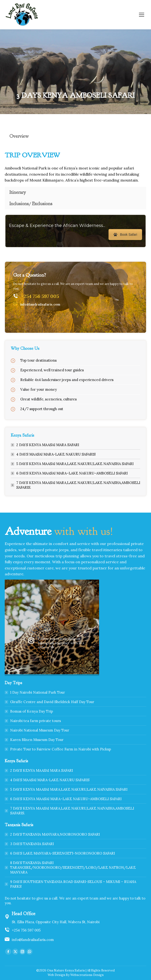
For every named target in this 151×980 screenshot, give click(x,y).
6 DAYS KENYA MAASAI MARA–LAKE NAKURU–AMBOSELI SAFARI (72, 473)
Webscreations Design (87, 975)
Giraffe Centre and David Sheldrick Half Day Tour (52, 702)
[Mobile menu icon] (142, 15)
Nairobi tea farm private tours (36, 721)
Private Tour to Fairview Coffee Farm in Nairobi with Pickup (61, 749)
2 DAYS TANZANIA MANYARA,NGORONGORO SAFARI (55, 834)
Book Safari (125, 235)
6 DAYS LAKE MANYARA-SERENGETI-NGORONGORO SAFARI (63, 853)
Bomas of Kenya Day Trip (32, 711)
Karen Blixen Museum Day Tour (37, 740)
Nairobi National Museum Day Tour (40, 730)
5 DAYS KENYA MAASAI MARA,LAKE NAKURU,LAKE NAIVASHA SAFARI (75, 464)
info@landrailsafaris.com (33, 940)
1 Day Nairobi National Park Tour (38, 692)
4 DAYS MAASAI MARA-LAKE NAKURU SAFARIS (56, 454)
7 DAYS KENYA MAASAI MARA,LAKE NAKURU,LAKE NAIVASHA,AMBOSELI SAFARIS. (78, 485)
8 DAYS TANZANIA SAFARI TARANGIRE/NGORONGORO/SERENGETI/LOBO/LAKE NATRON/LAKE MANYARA (73, 867)
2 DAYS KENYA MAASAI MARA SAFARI (48, 445)
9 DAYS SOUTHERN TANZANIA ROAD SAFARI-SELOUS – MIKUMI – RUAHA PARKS (73, 884)
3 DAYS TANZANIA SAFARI (32, 844)
